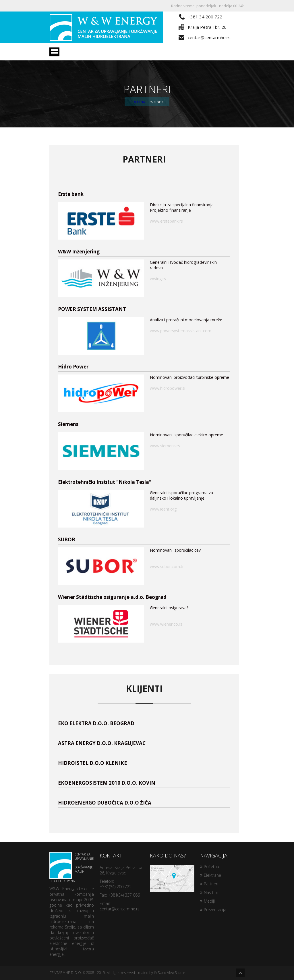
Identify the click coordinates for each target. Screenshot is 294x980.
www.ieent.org (163, 509)
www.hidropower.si (168, 388)
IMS (157, 973)
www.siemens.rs (165, 446)
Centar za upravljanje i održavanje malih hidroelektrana (71, 868)
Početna (138, 102)
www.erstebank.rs (166, 221)
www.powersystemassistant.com (181, 331)
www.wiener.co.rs (166, 624)
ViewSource (176, 973)
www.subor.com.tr (167, 567)
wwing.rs (158, 279)
